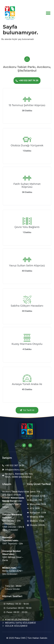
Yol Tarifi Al (27, 410)
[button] (48, 13)
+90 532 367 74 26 (27, 80)
